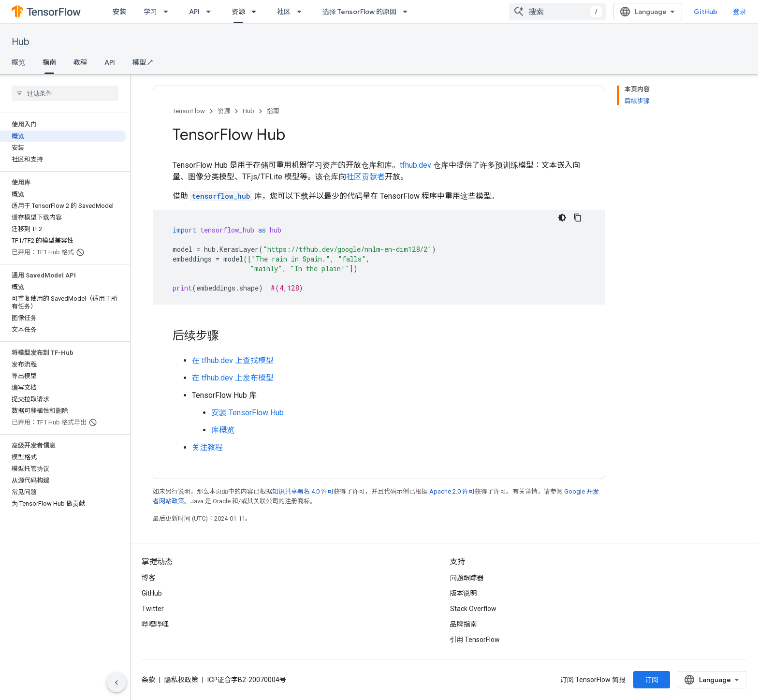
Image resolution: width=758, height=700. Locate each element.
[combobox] (557, 12)
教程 (80, 62)
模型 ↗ (143, 62)
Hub (21, 42)
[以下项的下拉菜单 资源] (257, 12)
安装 (119, 12)
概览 (18, 62)
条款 (148, 680)
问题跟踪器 (467, 578)
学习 (150, 12)
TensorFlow (189, 111)
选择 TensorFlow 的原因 (359, 12)
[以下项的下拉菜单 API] (211, 12)
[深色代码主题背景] (562, 218)
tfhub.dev (415, 165)
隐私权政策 (181, 680)
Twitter (153, 609)
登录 (740, 12)
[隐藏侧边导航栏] (117, 683)
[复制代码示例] (578, 218)
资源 (224, 111)
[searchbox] (65, 93)
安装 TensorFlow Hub (248, 413)
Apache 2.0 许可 (452, 491)
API (194, 12)
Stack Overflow (473, 609)
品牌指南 (464, 624)
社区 (284, 12)
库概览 (223, 430)
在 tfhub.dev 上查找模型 (233, 360)
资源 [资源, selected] (238, 12)
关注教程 (207, 447)
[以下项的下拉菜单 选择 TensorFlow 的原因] (408, 12)
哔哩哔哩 (155, 624)
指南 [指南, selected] (49, 62)
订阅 (652, 680)
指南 (273, 111)
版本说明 (464, 593)
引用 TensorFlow (475, 640)
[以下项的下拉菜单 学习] (169, 12)
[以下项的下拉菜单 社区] (302, 12)
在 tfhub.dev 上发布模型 (233, 378)
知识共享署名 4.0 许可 (303, 491)
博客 (148, 578)
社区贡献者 (365, 177)
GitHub (706, 12)
